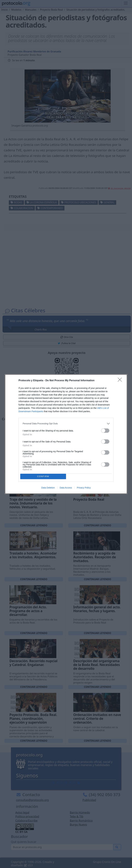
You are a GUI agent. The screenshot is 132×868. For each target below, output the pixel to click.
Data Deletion (48, 488)
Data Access (66, 488)
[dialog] (66, 434)
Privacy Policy (84, 488)
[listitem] (66, 424)
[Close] (121, 381)
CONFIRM (43, 476)
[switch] (105, 431)
